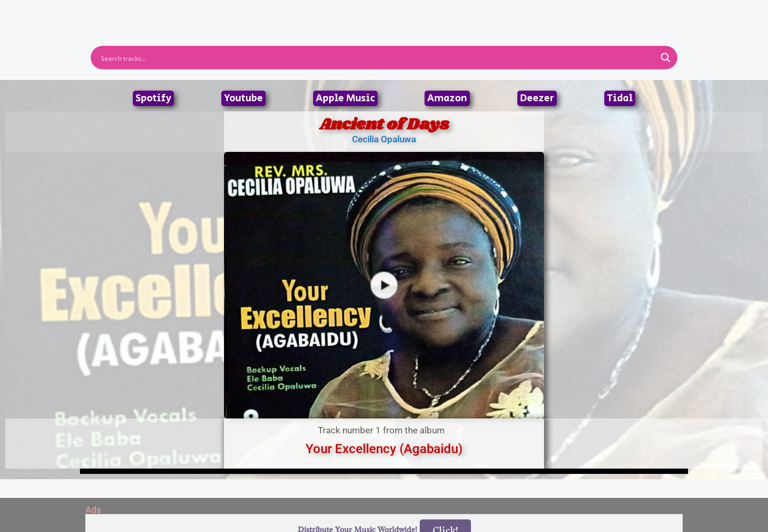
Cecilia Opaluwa (384, 139)
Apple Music (345, 98)
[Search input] (377, 58)
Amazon (447, 98)
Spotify (153, 98)
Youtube (243, 98)
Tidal (620, 98)
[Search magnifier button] (666, 58)
